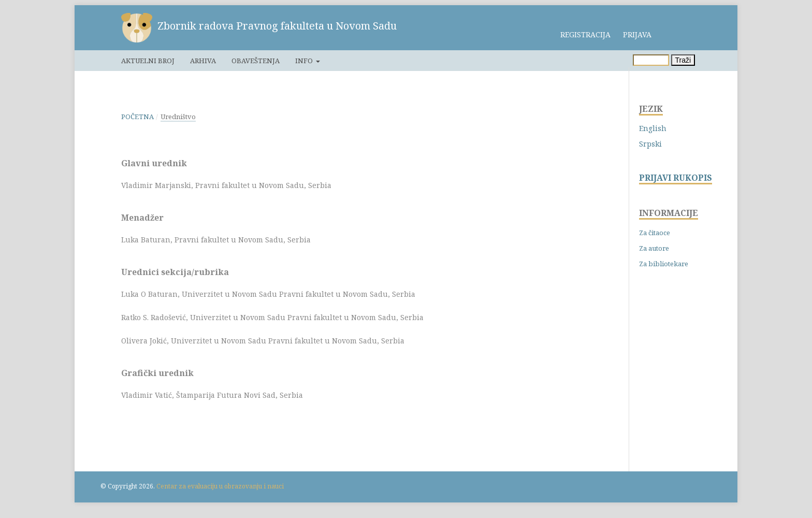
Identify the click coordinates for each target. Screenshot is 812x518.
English (653, 128)
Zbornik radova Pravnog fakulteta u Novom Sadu (277, 26)
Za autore (654, 248)
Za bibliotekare (664, 264)
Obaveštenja (256, 61)
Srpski (650, 144)
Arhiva (203, 61)
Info (305, 61)
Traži (683, 60)
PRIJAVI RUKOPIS (676, 178)
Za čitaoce (655, 233)
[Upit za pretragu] (651, 60)
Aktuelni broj (148, 61)
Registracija (585, 34)
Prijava (637, 34)
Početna (137, 117)
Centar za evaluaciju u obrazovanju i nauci (220, 486)
